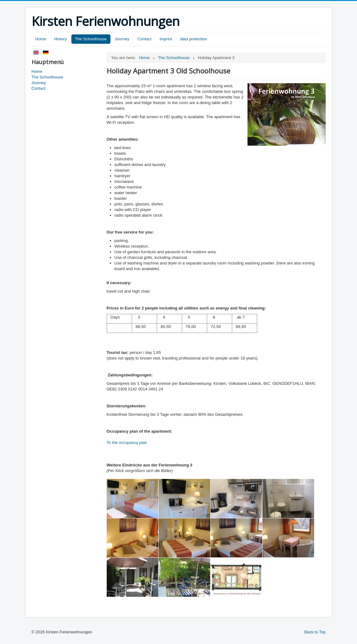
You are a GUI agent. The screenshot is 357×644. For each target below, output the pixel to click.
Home (41, 39)
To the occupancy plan (127, 443)
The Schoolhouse (91, 39)
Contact (144, 39)
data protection (194, 39)
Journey (122, 39)
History (60, 39)
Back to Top (315, 632)
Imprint (166, 39)
